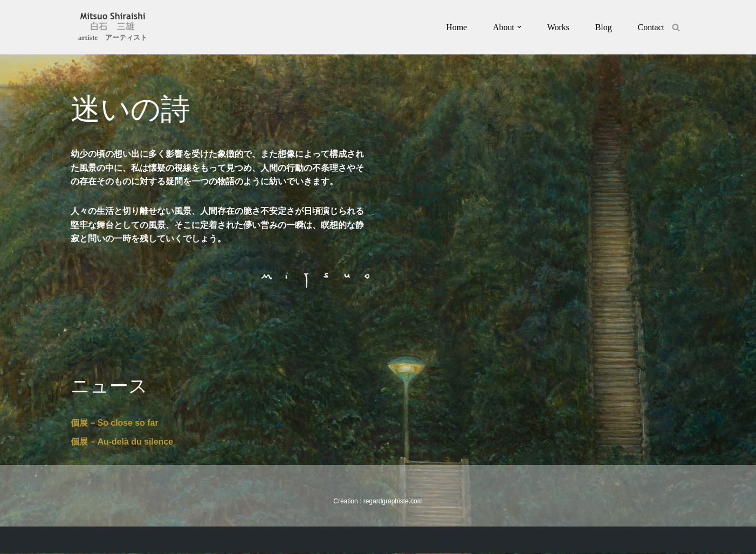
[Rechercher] (676, 27)
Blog (603, 27)
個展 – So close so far (115, 423)
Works (558, 27)
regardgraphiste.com (393, 502)
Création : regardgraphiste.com (100, 541)
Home (456, 27)
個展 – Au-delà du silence (122, 443)
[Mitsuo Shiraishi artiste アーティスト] (113, 29)
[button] (519, 27)
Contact (651, 27)
